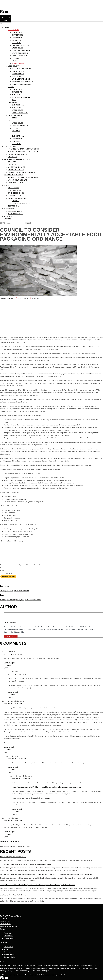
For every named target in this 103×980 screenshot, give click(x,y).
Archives (7, 949)
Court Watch (9, 947)
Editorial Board (9, 938)
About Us (7, 933)
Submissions (8, 952)
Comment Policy (10, 957)
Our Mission (8, 936)
